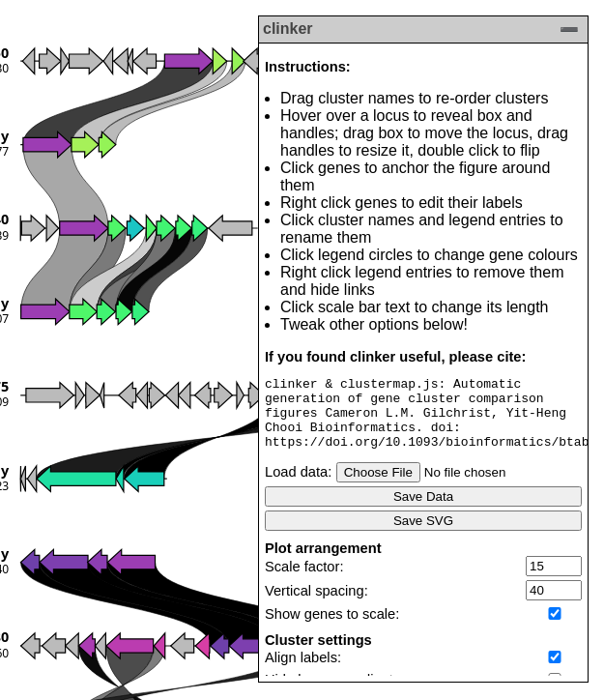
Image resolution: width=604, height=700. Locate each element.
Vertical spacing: (316, 605)
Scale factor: (304, 581)
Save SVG (423, 535)
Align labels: (303, 672)
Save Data (423, 511)
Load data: (298, 486)
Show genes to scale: (332, 628)
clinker (288, 29)
